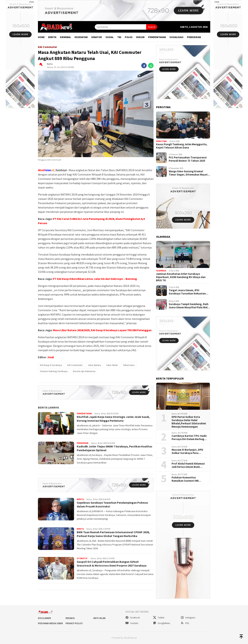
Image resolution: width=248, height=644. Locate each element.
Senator (97, 37)
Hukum (140, 37)
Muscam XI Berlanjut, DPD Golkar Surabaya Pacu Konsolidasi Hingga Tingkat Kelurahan (189, 451)
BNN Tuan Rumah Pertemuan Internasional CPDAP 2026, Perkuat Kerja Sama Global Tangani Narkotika (113, 534)
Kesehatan (81, 37)
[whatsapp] (151, 66)
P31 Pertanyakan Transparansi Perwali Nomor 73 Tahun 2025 (188, 159)
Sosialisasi (176, 37)
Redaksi (70, 618)
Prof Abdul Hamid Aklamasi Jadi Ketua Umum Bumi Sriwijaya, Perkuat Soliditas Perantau (189, 465)
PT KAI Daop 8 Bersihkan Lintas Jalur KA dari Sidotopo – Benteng (95, 279)
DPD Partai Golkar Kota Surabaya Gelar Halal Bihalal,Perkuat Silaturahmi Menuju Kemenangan (189, 422)
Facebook (133, 618)
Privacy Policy (74, 623)
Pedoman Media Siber (50, 623)
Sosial (110, 37)
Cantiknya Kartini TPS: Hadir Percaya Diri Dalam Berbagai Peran (189, 438)
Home (41, 37)
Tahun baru (129, 365)
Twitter (159, 618)
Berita (52, 37)
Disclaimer (44, 618)
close (31, 2)
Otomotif (82, 558)
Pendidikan (194, 37)
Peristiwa (161, 141)
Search (152, 27)
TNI (119, 37)
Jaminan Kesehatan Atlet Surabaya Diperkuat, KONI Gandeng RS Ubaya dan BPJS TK (181, 277)
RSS (185, 623)
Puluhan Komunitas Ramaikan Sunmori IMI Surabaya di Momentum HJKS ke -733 (186, 479)
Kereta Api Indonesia (84, 371)
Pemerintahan (157, 37)
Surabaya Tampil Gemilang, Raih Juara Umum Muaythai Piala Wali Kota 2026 (189, 306)
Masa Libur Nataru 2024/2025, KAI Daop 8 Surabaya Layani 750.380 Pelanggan (102, 330)
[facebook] (144, 66)
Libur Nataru (95, 365)
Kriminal (65, 37)
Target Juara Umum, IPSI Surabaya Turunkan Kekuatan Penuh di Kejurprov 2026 (187, 292)
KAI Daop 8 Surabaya (51, 365)
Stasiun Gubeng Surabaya (54, 371)
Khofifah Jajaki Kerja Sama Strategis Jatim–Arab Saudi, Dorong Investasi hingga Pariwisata (113, 419)
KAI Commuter (75, 365)
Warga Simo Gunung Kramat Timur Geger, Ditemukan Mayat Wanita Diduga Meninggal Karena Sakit (189, 173)
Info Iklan (99, 618)
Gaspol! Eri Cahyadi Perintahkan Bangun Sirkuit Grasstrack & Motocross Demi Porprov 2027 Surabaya (112, 564)
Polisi (129, 37)
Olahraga (161, 271)
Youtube (132, 623)
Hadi (51, 357)
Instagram (188, 618)
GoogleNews (161, 623)
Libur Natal (112, 365)
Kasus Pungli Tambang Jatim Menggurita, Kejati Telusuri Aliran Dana (182, 146)
